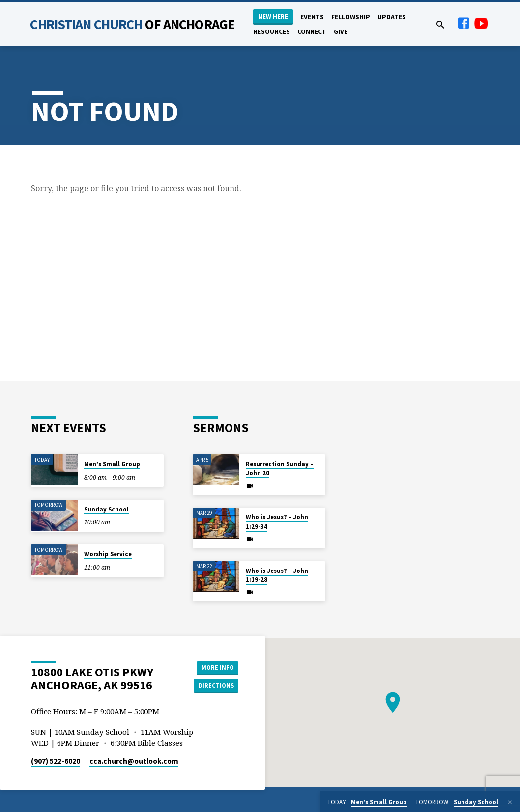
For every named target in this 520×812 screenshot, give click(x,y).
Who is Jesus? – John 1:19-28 (277, 575)
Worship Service (108, 554)
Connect (312, 32)
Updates (392, 17)
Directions (214, 686)
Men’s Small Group (112, 464)
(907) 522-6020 (56, 761)
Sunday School (106, 509)
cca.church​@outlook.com (134, 761)
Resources (272, 32)
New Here (273, 16)
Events (312, 17)
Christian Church (132, 24)
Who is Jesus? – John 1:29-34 (277, 522)
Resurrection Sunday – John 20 (280, 468)
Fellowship (351, 17)
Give (341, 32)
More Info (214, 666)
